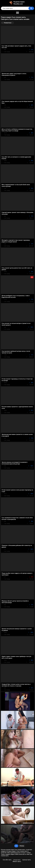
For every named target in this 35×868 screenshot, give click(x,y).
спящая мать (17, 860)
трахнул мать (27, 860)
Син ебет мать (7, 860)
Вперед (22, 846)
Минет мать (17, 861)
